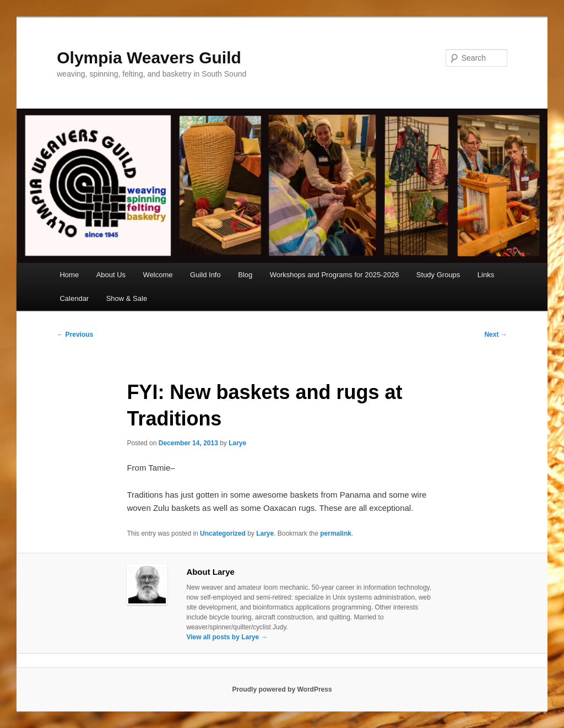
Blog (245, 275)
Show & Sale (127, 298)
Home (69, 275)
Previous (75, 335)
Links (486, 275)
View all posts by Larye (227, 637)
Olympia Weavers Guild (149, 58)
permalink (336, 533)
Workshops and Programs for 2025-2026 (335, 275)
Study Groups (438, 275)
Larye (237, 443)
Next (495, 335)
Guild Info (205, 275)
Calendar (74, 298)
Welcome (158, 275)
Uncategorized (223, 533)
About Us (111, 275)
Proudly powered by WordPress (282, 689)
